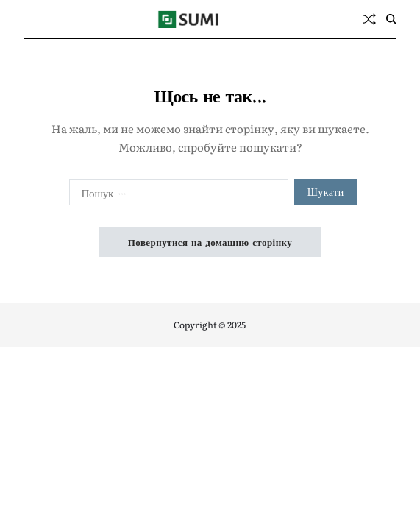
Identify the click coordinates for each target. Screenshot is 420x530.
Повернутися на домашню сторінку (210, 242)
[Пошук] (391, 19)
